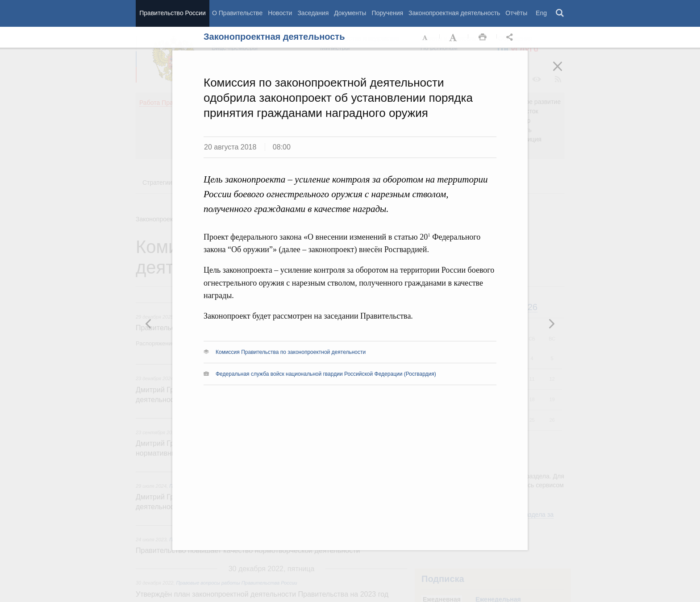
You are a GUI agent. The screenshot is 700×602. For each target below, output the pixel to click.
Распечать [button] (483, 37)
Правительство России (172, 13)
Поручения (387, 13)
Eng (541, 13)
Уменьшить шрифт (425, 37)
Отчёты (516, 13)
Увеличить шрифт (454, 37)
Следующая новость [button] (149, 324)
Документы (350, 13)
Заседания (313, 13)
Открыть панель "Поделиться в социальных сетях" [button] (511, 37)
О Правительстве (237, 13)
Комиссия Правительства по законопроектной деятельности (291, 352)
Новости (280, 13)
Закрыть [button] (564, 72)
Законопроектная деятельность (454, 13)
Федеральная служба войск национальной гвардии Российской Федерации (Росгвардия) (326, 374)
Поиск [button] (560, 13)
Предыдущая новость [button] (551, 324)
